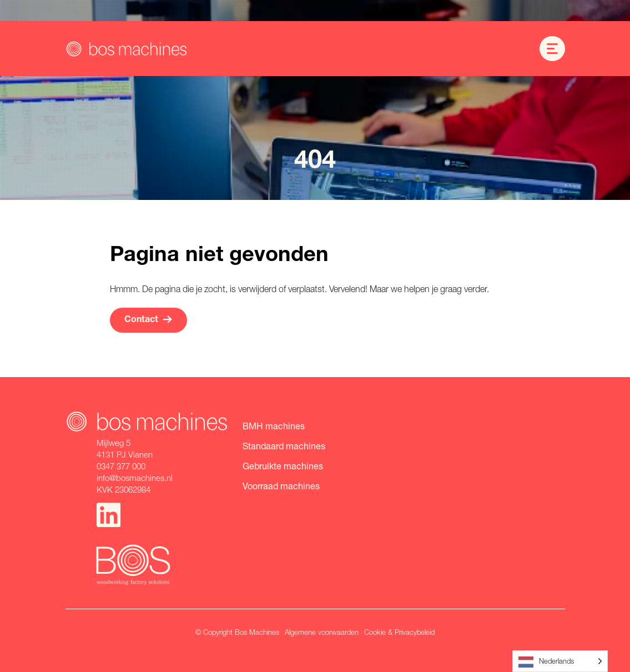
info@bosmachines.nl (135, 478)
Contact (148, 320)
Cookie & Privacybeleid (399, 632)
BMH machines (274, 426)
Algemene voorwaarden (322, 632)
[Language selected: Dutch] (560, 661)
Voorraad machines (281, 486)
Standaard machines (284, 446)
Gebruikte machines (283, 466)
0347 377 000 (121, 466)
